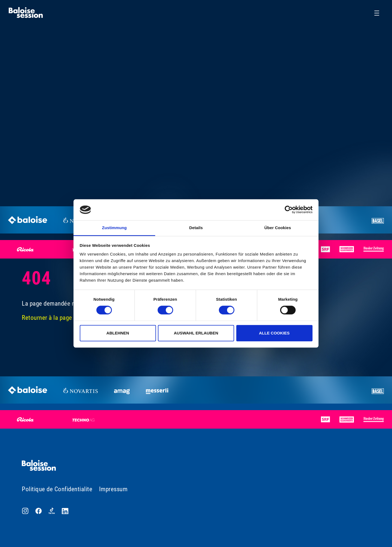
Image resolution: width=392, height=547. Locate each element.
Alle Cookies (274, 333)
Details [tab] (196, 228)
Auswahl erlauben (196, 333)
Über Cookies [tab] (278, 228)
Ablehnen (118, 333)
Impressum (113, 489)
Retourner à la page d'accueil (59, 318)
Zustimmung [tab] (114, 228)
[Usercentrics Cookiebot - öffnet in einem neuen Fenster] (289, 210)
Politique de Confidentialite (57, 489)
